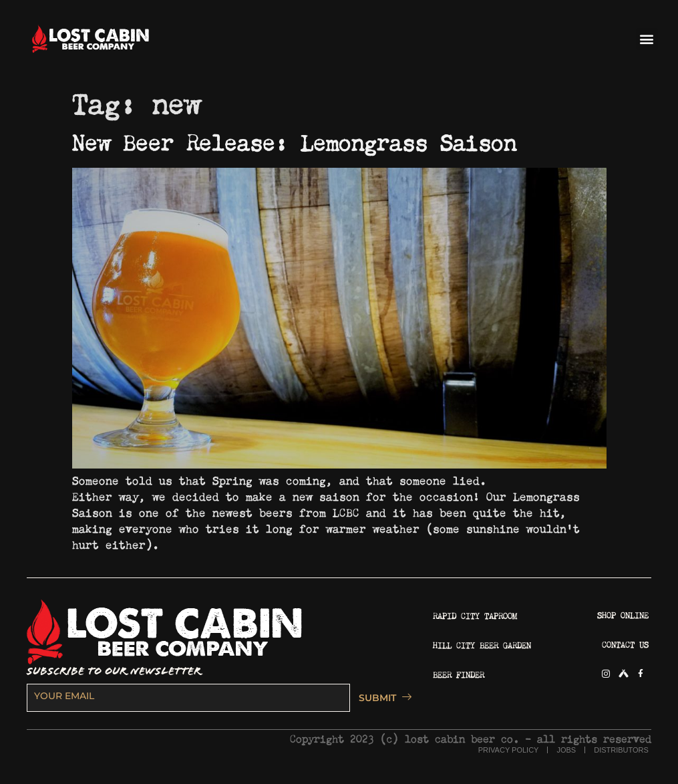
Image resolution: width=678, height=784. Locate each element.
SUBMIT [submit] (381, 698)
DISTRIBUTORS (621, 750)
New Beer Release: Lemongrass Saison (294, 139)
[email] (188, 698)
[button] (647, 39)
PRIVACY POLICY (509, 750)
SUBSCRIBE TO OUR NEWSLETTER (114, 671)
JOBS (566, 750)
